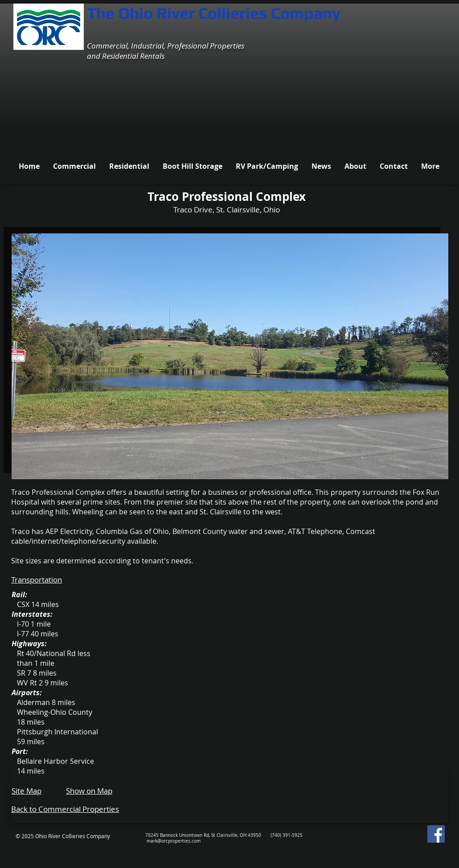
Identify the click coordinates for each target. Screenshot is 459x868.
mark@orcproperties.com (174, 841)
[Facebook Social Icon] (436, 834)
